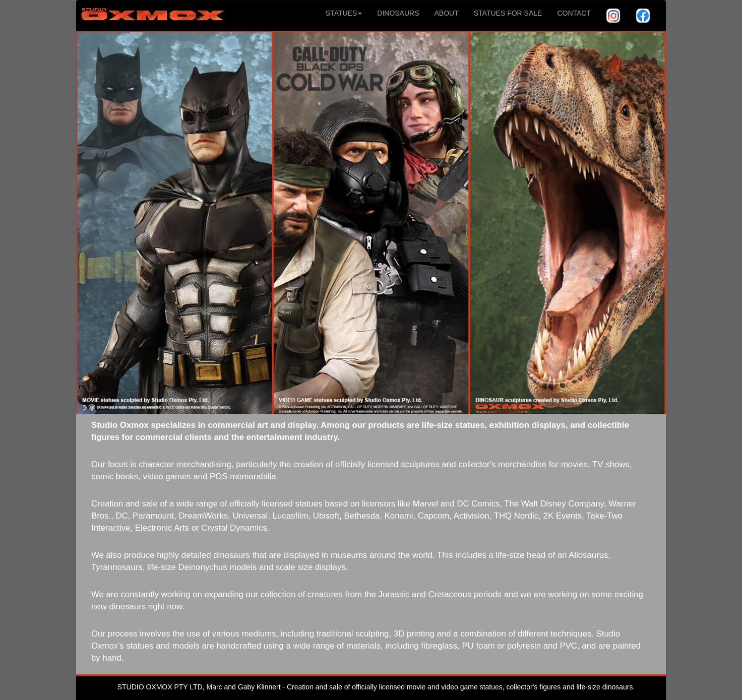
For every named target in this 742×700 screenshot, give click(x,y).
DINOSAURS (398, 13)
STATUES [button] (344, 13)
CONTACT (574, 13)
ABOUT (447, 13)
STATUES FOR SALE (508, 13)
